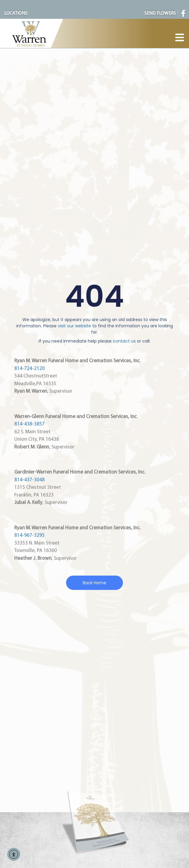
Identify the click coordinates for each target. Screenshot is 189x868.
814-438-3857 (29, 424)
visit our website (74, 326)
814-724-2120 (29, 369)
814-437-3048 (29, 480)
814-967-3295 (29, 535)
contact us (124, 341)
